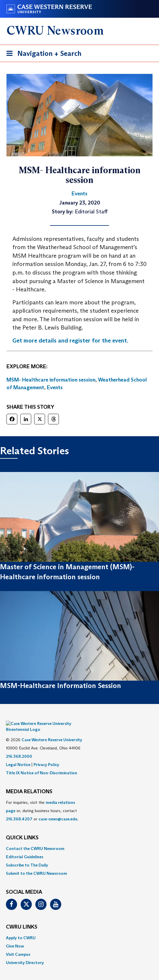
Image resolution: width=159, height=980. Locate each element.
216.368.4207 (19, 810)
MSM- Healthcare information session (51, 380)
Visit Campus (18, 945)
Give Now (15, 937)
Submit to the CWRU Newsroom (37, 864)
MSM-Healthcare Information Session (61, 685)
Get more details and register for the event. (70, 340)
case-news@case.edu (58, 810)
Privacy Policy (46, 756)
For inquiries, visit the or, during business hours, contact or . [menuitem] (42, 802)
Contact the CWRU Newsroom (35, 840)
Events (55, 387)
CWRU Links (22, 918)
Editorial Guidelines (25, 848)
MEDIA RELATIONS (29, 783)
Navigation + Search (42, 55)
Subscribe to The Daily (27, 856)
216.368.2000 (19, 747)
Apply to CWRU (21, 929)
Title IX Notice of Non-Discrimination (42, 764)
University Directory (25, 954)
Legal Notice (18, 756)
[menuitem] (79, 840)
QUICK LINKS (22, 829)
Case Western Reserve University (52, 731)
